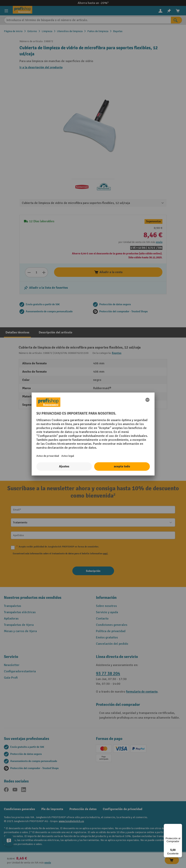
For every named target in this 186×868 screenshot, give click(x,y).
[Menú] (180, 826)
